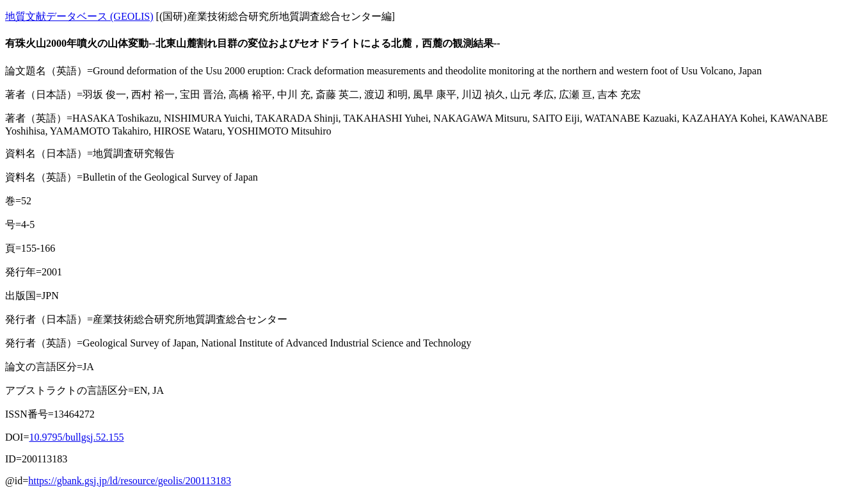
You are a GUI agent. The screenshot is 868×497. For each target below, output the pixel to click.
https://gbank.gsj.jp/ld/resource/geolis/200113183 (130, 481)
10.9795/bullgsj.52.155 (76, 437)
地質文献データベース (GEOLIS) (79, 16)
